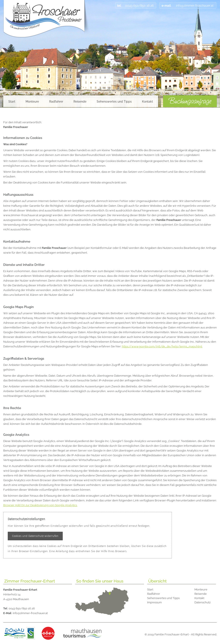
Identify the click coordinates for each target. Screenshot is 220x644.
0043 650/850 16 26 (19, 608)
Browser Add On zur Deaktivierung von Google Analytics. (40, 505)
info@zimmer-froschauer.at (25, 613)
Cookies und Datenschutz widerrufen (35, 536)
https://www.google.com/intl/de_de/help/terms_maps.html (162, 346)
